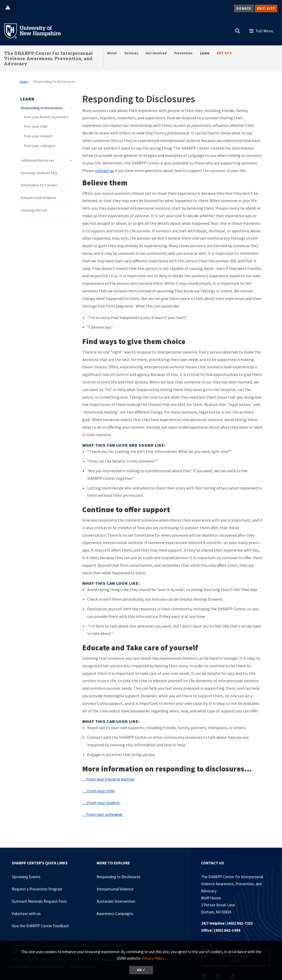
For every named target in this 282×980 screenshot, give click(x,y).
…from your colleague (103, 814)
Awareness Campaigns (115, 914)
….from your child (98, 791)
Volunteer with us (26, 914)
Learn (205, 53)
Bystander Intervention (116, 901)
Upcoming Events (26, 877)
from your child (36, 126)
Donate (244, 8)
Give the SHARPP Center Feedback (40, 926)
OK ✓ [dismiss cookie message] (141, 970)
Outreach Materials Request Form (39, 901)
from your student (38, 136)
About (112, 53)
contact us (104, 170)
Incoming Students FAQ (39, 173)
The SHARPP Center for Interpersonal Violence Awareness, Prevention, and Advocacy (49, 58)
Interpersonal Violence (39, 198)
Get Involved (156, 53)
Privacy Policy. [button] (153, 958)
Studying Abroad (34, 210)
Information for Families (39, 185)
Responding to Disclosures (42, 108)
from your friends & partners (46, 117)
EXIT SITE (224, 53)
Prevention (183, 53)
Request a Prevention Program (37, 889)
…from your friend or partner (109, 779)
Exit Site (266, 8)
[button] (238, 30)
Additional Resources (38, 160)
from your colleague (40, 146)
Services (131, 53)
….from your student (101, 802)
